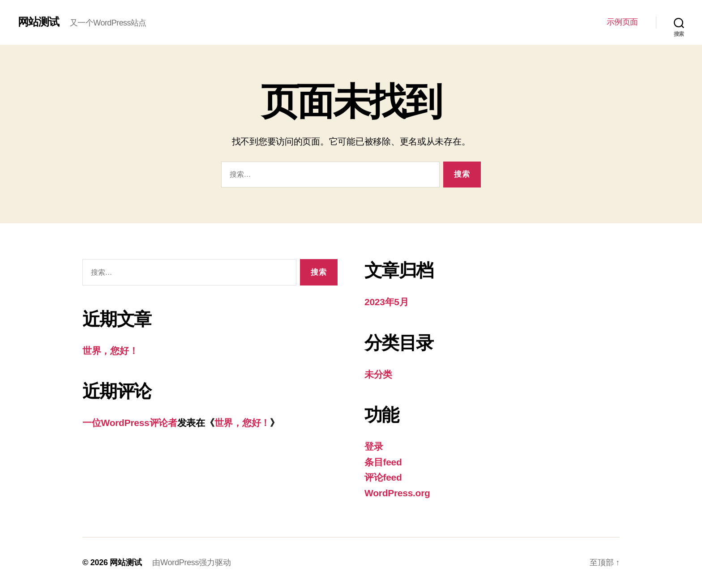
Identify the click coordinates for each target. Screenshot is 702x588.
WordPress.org (397, 493)
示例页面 (622, 22)
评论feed (383, 477)
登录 (374, 446)
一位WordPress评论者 (130, 423)
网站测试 (39, 22)
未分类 (378, 374)
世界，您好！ (110, 351)
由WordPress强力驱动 (191, 562)
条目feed (383, 462)
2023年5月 (387, 302)
